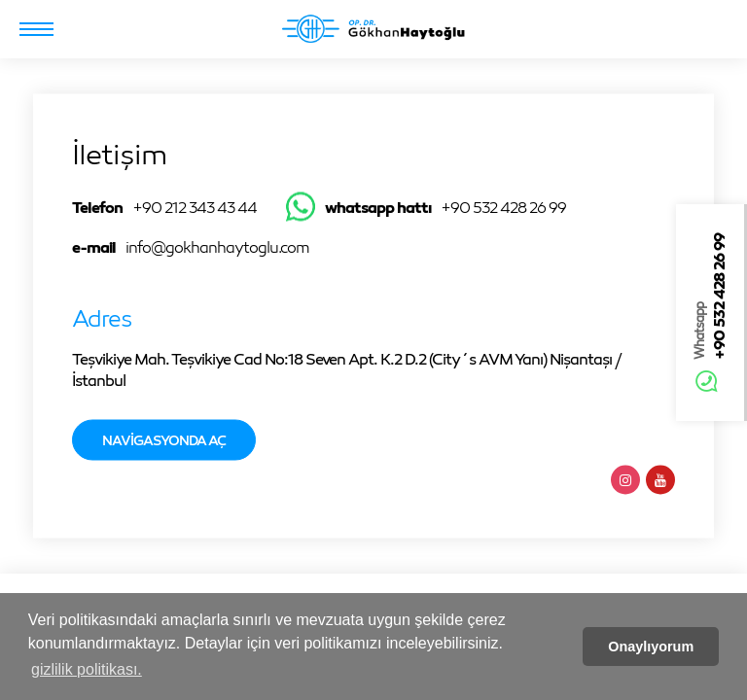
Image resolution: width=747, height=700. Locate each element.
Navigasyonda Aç (164, 440)
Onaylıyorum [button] (651, 647)
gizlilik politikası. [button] (87, 669)
